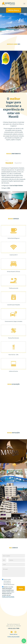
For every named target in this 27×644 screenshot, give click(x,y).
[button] (2, 200)
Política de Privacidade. (8, 597)
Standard (9, 163)
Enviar (21, 588)
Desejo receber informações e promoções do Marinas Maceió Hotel (8, 582)
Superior (18, 163)
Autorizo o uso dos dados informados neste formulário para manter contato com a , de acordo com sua (8, 592)
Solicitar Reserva (14, 10)
